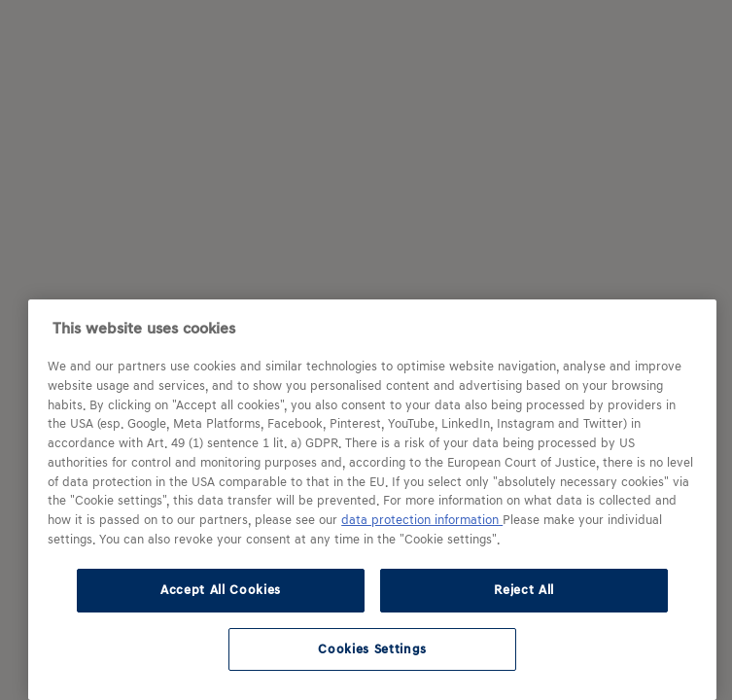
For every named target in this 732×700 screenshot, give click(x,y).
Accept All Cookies (221, 590)
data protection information (422, 520)
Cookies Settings (372, 649)
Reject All (524, 590)
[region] (372, 500)
